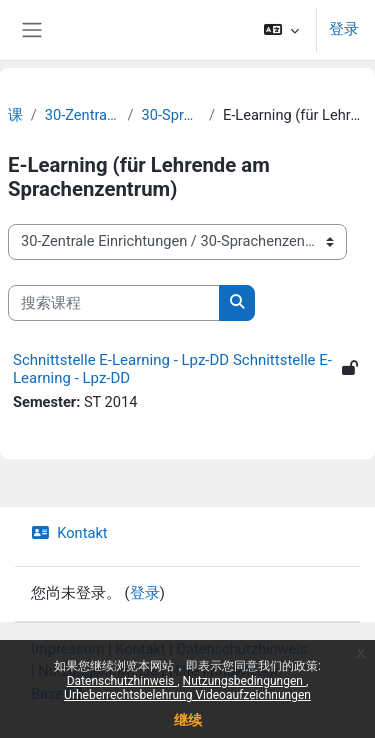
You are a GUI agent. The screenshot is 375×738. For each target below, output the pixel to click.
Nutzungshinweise (98, 671)
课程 (15, 115)
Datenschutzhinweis (241, 649)
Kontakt (69, 533)
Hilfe (184, 671)
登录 (344, 29)
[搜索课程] (114, 303)
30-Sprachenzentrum (171, 115)
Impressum (68, 649)
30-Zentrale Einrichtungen (82, 115)
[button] (281, 30)
